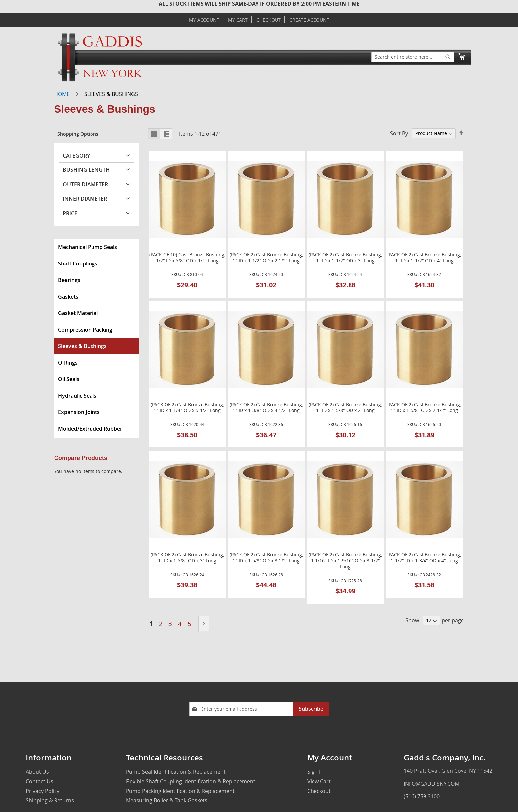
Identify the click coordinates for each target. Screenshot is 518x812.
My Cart (238, 20)
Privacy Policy (43, 791)
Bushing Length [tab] (86, 170)
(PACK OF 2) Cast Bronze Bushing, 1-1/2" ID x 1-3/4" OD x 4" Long (424, 558)
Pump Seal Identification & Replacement (176, 772)
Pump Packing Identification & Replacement (180, 791)
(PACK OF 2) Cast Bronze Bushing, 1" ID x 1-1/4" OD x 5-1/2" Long (187, 407)
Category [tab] (76, 156)
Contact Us (39, 781)
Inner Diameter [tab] (85, 199)
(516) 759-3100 (422, 796)
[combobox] (413, 57)
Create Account (309, 20)
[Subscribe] (311, 709)
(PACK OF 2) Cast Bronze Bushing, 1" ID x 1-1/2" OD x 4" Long (424, 258)
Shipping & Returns (50, 800)
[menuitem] (97, 247)
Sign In (315, 772)
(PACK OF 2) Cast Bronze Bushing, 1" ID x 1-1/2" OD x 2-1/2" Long (266, 258)
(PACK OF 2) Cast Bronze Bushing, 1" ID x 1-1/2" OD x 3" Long (345, 258)
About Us (37, 772)
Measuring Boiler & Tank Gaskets (167, 800)
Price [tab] (70, 213)
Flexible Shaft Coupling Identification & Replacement (191, 781)
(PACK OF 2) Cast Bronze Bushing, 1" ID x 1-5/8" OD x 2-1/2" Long (424, 407)
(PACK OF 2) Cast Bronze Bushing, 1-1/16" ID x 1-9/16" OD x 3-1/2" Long (345, 561)
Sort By (399, 133)
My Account (204, 20)
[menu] (97, 338)
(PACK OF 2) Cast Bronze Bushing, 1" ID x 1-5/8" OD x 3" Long (187, 558)
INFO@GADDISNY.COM (431, 784)
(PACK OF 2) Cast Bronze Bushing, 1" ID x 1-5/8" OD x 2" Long (345, 407)
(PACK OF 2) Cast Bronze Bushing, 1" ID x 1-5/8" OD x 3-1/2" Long (266, 558)
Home (62, 94)
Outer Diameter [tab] (85, 184)
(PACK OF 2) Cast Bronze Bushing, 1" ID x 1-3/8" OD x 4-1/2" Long (266, 407)
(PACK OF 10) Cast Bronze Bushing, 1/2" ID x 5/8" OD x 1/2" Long (187, 258)
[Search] (448, 57)
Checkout (269, 20)
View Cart (319, 781)
